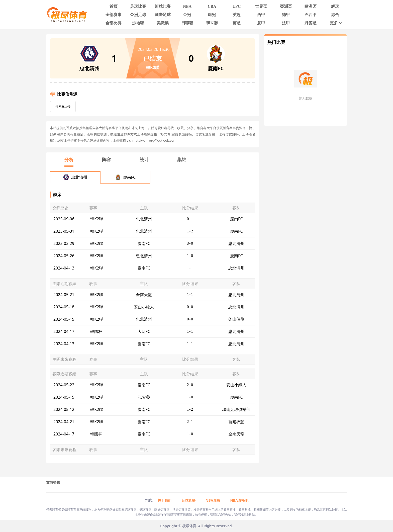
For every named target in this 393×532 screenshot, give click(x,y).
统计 (144, 159)
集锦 (182, 159)
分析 (69, 159)
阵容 (107, 159)
